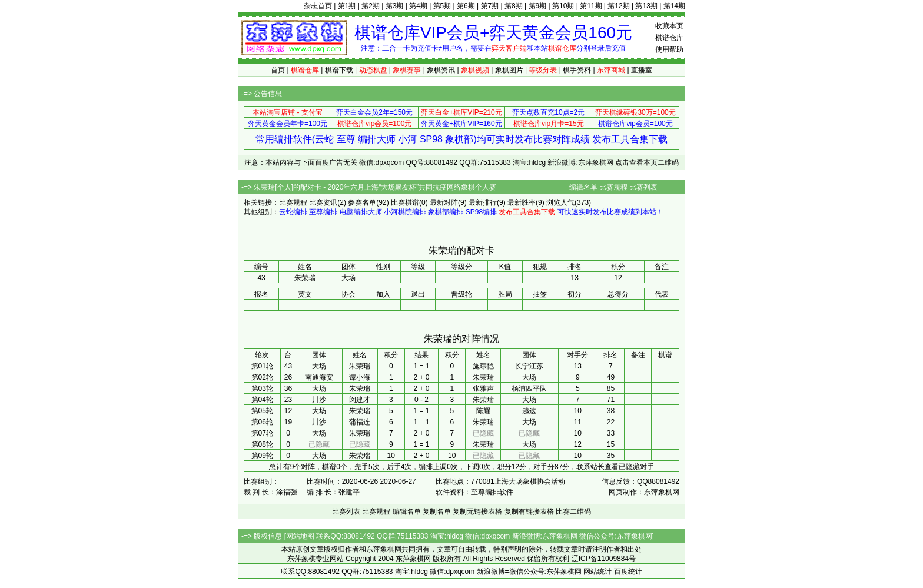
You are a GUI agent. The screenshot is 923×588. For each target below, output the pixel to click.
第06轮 (262, 422)
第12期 (618, 6)
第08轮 (262, 444)
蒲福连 (360, 422)
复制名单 (437, 511)
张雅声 (483, 388)
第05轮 (262, 411)
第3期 (395, 6)
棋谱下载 (339, 70)
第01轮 (262, 366)
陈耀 (483, 411)
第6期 (466, 6)
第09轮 (262, 456)
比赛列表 (643, 187)
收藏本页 (669, 26)
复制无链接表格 (477, 511)
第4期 (418, 6)
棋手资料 (577, 70)
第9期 (538, 6)
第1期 (347, 6)
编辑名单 (583, 187)
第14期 (674, 6)
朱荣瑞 (360, 366)
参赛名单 (362, 202)
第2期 (371, 6)
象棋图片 (509, 70)
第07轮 (262, 433)
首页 (278, 70)
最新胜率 (522, 202)
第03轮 (262, 388)
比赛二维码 (573, 511)
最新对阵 (444, 202)
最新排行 (483, 202)
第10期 (563, 6)
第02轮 (262, 377)
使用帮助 (669, 49)
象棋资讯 (441, 70)
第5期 (442, 6)
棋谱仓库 (669, 38)
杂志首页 (318, 6)
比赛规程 (613, 187)
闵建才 (360, 400)
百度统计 (628, 572)
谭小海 (360, 377)
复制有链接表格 (529, 511)
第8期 (514, 6)
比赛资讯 (323, 202)
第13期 (646, 6)
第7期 (490, 6)
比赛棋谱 (405, 202)
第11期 (591, 6)
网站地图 (300, 536)
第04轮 (262, 400)
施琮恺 (483, 366)
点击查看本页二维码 (647, 162)
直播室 (642, 70)
